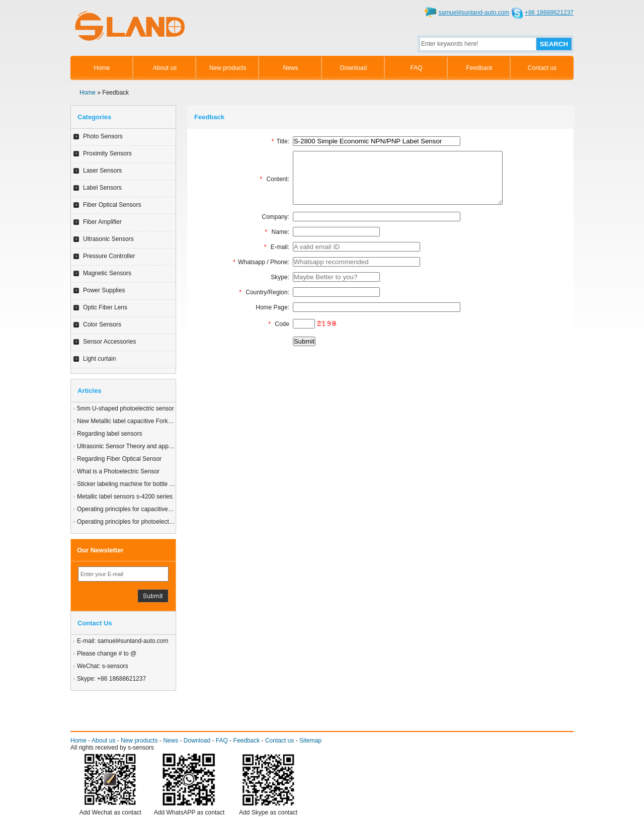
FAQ (416, 68)
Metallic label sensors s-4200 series (125, 497)
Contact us (542, 68)
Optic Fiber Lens (105, 307)
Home (102, 68)
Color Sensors (102, 324)
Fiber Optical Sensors (112, 205)
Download (353, 68)
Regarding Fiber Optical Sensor (119, 459)
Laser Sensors (102, 171)
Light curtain (99, 359)
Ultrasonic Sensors (108, 239)
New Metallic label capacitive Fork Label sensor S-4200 (151, 421)
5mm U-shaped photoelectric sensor (126, 408)
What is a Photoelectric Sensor (118, 471)
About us (165, 68)
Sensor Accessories (109, 342)
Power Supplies (104, 290)
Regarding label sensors (109, 434)
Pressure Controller (109, 256)
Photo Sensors (103, 136)
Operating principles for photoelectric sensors (138, 522)
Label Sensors (102, 188)
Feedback (479, 68)
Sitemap (310, 741)
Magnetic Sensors (107, 273)
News (290, 68)
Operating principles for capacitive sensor (132, 509)
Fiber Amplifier (102, 222)
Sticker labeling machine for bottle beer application (144, 484)
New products (228, 68)
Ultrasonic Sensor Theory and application (132, 446)
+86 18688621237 (549, 13)
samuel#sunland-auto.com (474, 13)
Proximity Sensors (107, 153)
